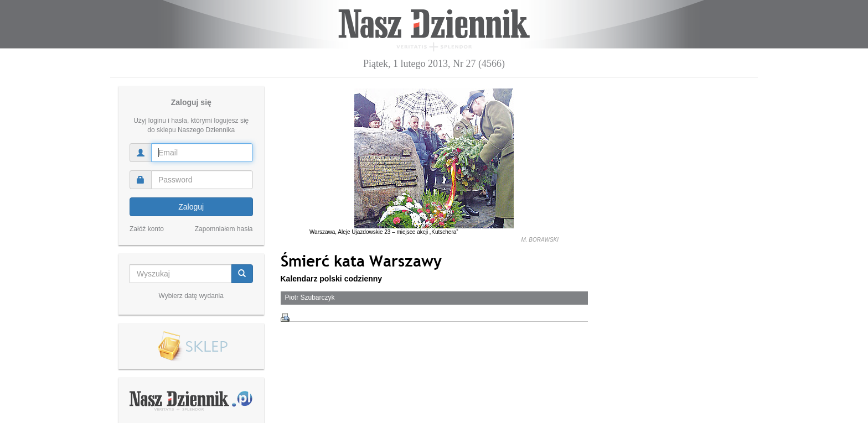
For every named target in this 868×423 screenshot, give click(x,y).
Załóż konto (147, 229)
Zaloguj (191, 207)
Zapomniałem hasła (224, 229)
